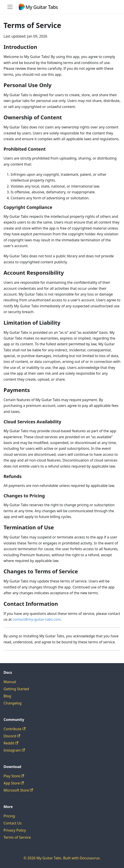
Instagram (14, 750)
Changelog (13, 703)
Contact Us (13, 823)
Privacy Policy (15, 830)
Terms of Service (17, 837)
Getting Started (16, 689)
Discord (12, 736)
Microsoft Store (18, 790)
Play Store (14, 776)
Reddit (11, 743)
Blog (7, 696)
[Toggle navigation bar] (10, 7)
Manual (10, 682)
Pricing (9, 816)
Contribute (15, 729)
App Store (14, 783)
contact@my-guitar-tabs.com (37, 619)
